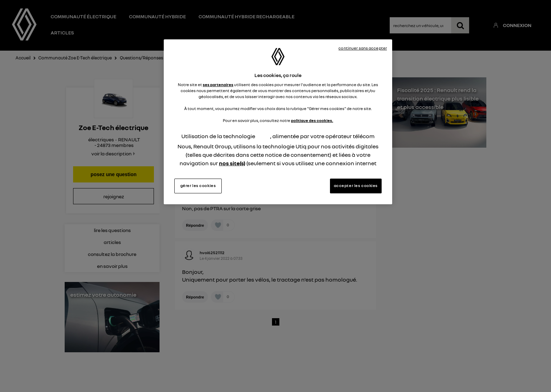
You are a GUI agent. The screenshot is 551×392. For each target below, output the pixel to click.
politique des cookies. (312, 121)
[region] (278, 122)
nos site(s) (232, 163)
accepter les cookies (356, 186)
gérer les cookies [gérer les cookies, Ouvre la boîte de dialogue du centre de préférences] (198, 186)
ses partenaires (218, 85)
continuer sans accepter (363, 48)
